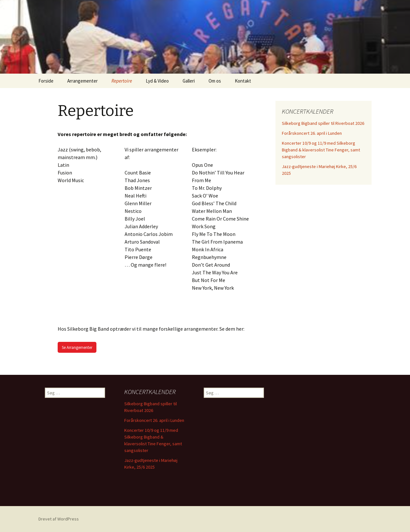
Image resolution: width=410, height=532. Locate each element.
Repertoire (122, 81)
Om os (215, 81)
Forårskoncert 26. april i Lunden (312, 133)
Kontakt (243, 81)
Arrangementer (82, 81)
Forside (46, 81)
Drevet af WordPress (59, 519)
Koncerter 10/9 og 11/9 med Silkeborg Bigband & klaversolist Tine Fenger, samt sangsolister (321, 150)
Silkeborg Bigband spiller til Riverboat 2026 (323, 123)
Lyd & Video (157, 81)
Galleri (189, 81)
